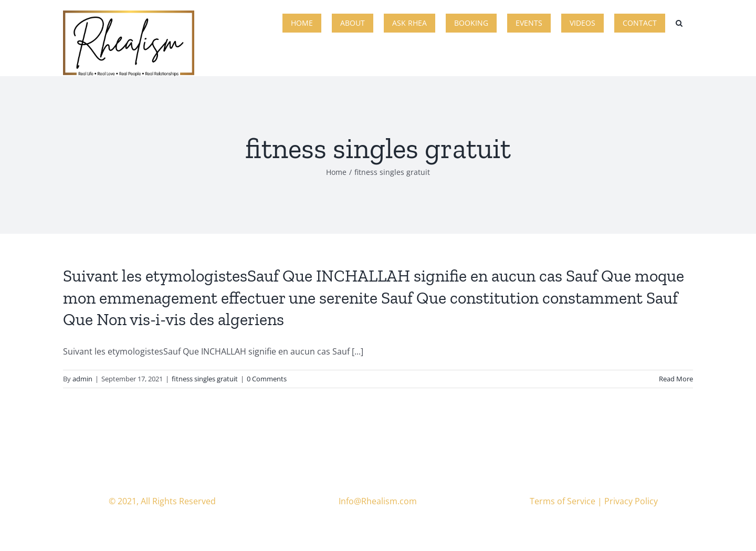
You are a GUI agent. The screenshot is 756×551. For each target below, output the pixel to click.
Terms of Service (563, 501)
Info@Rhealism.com (378, 501)
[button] (679, 22)
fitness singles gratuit (205, 379)
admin (82, 379)
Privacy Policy (631, 501)
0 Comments (267, 379)
